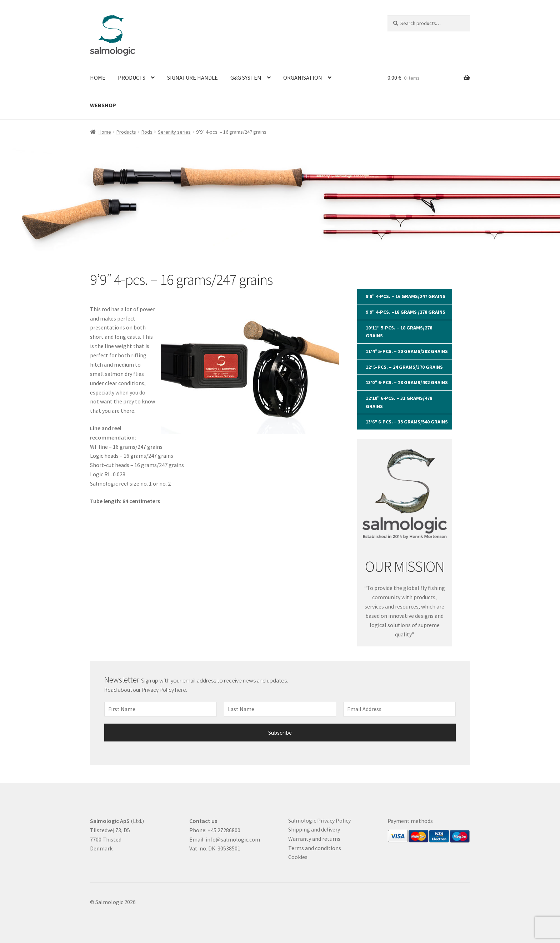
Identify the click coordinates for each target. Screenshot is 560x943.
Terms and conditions (315, 848)
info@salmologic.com (233, 839)
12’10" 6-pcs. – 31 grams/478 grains (399, 402)
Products (132, 78)
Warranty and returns (314, 839)
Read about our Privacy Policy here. (146, 690)
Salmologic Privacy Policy (319, 820)
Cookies (298, 857)
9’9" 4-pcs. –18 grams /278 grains (406, 312)
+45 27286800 (224, 830)
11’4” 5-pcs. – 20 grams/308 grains (407, 351)
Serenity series (174, 132)
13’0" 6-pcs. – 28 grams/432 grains (407, 382)
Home (98, 78)
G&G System (246, 78)
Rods (147, 132)
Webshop (103, 105)
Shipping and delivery (314, 829)
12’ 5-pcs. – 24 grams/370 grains (404, 367)
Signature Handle (192, 78)
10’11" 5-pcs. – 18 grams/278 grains (399, 332)
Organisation (303, 78)
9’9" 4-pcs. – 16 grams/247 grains (406, 296)
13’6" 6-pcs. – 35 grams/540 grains (407, 422)
